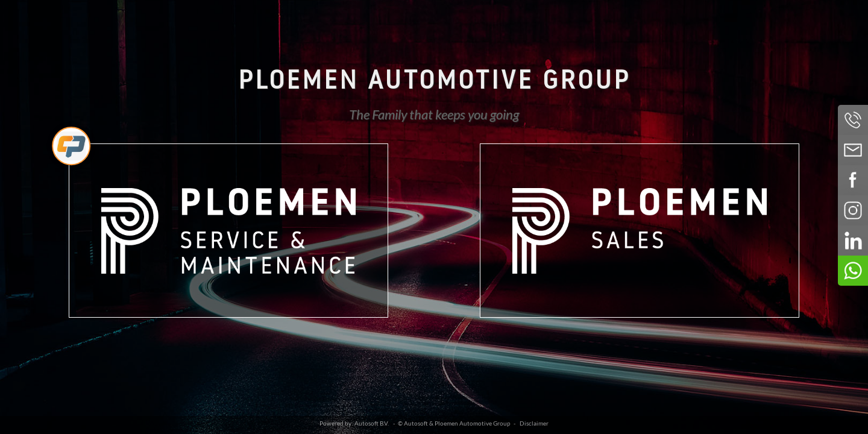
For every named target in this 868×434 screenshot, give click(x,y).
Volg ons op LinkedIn (853, 241)
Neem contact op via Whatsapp (853, 271)
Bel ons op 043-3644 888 (853, 120)
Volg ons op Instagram (853, 210)
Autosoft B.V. (372, 423)
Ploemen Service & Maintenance (228, 231)
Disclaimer (534, 423)
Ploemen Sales (640, 231)
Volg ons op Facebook (853, 180)
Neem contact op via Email (853, 150)
